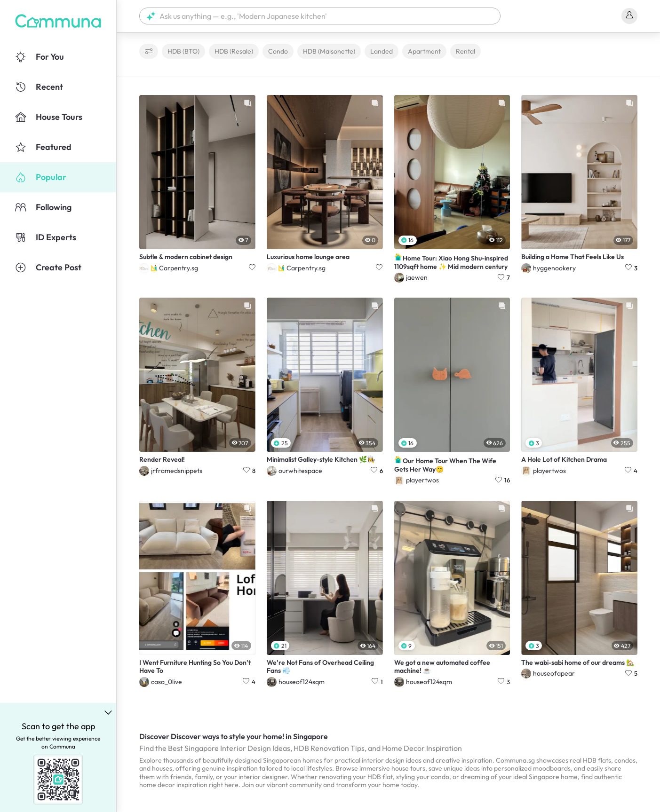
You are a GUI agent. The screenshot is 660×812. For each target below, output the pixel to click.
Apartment (424, 51)
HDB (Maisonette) (329, 51)
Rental (465, 51)
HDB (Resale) (234, 51)
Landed (382, 51)
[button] (320, 16)
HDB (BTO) (183, 51)
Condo (278, 51)
